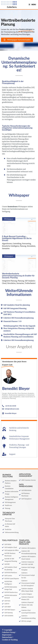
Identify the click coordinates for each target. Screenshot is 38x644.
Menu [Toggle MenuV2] (32, 5)
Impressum (7, 635)
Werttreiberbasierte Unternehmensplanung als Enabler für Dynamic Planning (18, 275)
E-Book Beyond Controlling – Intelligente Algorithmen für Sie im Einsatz (17, 238)
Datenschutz (7, 637)
